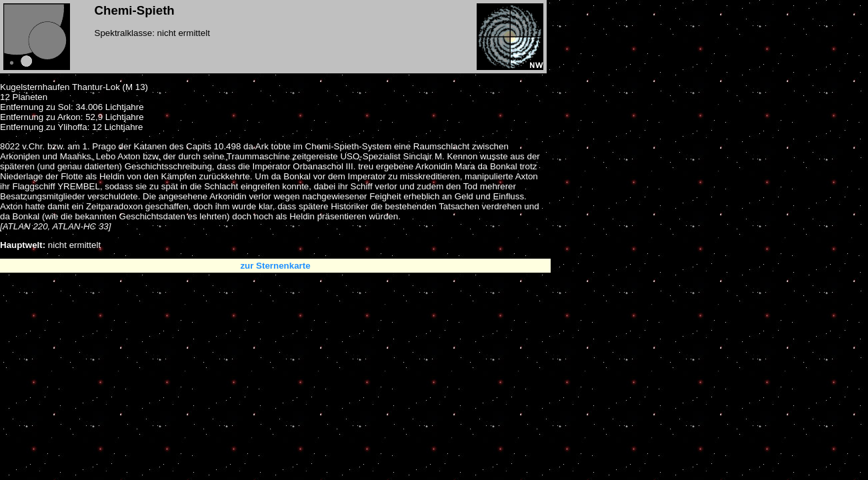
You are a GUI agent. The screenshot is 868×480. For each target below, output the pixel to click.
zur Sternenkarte (275, 266)
